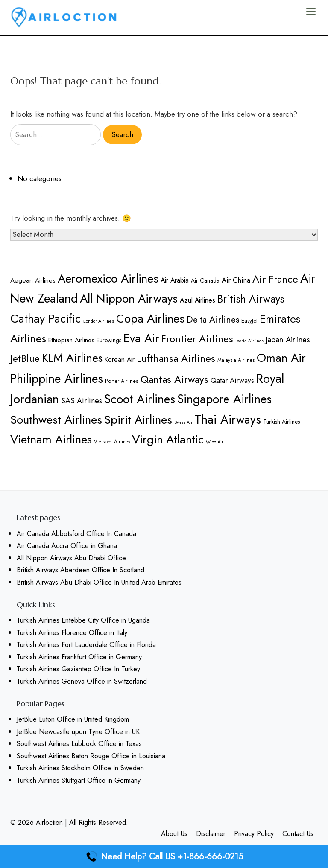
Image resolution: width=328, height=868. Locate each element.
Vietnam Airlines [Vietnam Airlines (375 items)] (51, 439)
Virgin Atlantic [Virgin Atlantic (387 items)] (168, 439)
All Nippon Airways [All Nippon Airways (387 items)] (129, 299)
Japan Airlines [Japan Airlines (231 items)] (288, 339)
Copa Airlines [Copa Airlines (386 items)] (150, 319)
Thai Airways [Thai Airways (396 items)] (228, 420)
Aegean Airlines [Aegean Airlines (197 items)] (33, 280)
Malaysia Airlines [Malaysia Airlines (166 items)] (236, 360)
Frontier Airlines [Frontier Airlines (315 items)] (197, 339)
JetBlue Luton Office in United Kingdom (73, 719)
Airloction (49, 823)
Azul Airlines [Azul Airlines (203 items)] (198, 300)
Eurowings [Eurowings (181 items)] (109, 340)
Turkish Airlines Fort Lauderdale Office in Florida (86, 645)
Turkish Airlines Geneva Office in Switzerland (82, 681)
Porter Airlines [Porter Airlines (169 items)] (122, 381)
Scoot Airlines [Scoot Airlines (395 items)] (140, 399)
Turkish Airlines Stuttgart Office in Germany (79, 780)
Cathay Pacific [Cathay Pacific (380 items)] (45, 318)
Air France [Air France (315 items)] (275, 279)
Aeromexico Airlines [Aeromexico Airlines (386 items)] (108, 278)
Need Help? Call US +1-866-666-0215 (164, 857)
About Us (174, 834)
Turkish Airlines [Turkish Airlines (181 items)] (281, 422)
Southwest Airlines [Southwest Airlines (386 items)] (56, 420)
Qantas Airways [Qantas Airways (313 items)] (174, 379)
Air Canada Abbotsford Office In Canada (76, 534)
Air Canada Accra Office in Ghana (67, 546)
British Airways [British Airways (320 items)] (251, 299)
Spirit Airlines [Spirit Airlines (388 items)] (138, 420)
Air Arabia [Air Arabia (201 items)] (175, 280)
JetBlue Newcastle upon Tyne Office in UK (78, 732)
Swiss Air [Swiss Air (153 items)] (183, 422)
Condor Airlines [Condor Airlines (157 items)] (98, 321)
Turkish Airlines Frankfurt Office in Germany (79, 657)
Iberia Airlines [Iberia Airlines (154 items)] (249, 341)
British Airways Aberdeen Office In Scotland (81, 570)
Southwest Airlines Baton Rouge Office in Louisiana (91, 756)
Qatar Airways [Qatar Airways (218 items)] (232, 380)
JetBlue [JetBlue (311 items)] (25, 358)
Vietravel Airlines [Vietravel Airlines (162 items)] (112, 442)
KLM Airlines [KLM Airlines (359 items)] (72, 358)
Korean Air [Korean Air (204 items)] (120, 360)
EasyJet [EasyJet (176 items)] (249, 321)
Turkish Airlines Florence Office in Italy (72, 633)
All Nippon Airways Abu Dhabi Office (71, 558)
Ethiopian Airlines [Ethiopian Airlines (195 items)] (71, 340)
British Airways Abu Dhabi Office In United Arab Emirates (99, 582)
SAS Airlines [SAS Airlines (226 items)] (82, 401)
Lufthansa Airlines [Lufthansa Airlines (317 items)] (176, 358)
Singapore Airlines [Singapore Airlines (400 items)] (224, 399)
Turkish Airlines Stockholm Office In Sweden (80, 768)
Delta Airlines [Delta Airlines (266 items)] (213, 319)
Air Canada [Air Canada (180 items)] (205, 280)
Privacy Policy (254, 834)
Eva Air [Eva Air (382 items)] (141, 338)
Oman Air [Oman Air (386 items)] (281, 358)
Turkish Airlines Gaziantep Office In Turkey (78, 669)
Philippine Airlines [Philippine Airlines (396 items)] (57, 379)
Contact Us (298, 834)
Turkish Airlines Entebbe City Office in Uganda (83, 620)
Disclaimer (211, 834)
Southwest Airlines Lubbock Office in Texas (79, 744)
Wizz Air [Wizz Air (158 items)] (215, 442)
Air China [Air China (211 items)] (236, 280)
